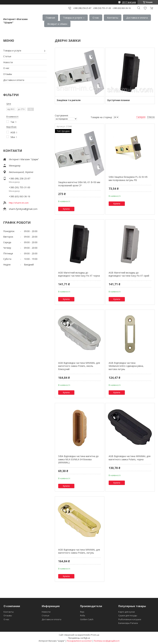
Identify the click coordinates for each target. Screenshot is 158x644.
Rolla (83, 615)
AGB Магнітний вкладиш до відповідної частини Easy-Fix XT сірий (129, 274)
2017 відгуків (129, 2)
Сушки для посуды (128, 615)
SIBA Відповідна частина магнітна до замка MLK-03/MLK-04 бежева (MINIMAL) (78, 459)
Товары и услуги (73, 18)
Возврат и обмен (57, 24)
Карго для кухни (127, 612)
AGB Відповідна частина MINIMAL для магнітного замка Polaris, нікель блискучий (79, 366)
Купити (66, 209)
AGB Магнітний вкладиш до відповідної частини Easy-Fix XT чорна (79, 274)
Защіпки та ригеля (69, 100)
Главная (50, 18)
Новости (8, 62)
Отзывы (8, 74)
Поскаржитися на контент (79, 641)
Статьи (7, 56)
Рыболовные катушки (130, 619)
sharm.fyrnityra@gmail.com (23, 209)
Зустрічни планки (118, 100)
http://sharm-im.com (19, 203)
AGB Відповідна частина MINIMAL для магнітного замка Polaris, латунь (79, 551)
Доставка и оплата (137, 18)
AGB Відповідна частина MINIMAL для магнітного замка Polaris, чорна (130, 458)
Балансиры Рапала (128, 623)
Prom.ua (95, 635)
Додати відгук (145, 8)
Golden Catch (87, 619)
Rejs (82, 612)
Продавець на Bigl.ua (79, 638)
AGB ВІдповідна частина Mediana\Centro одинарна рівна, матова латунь (126, 366)
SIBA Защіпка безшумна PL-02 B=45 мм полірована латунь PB (128, 178)
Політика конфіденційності (107, 641)
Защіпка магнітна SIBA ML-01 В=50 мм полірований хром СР (79, 184)
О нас (96, 18)
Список (151, 117)
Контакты (113, 18)
